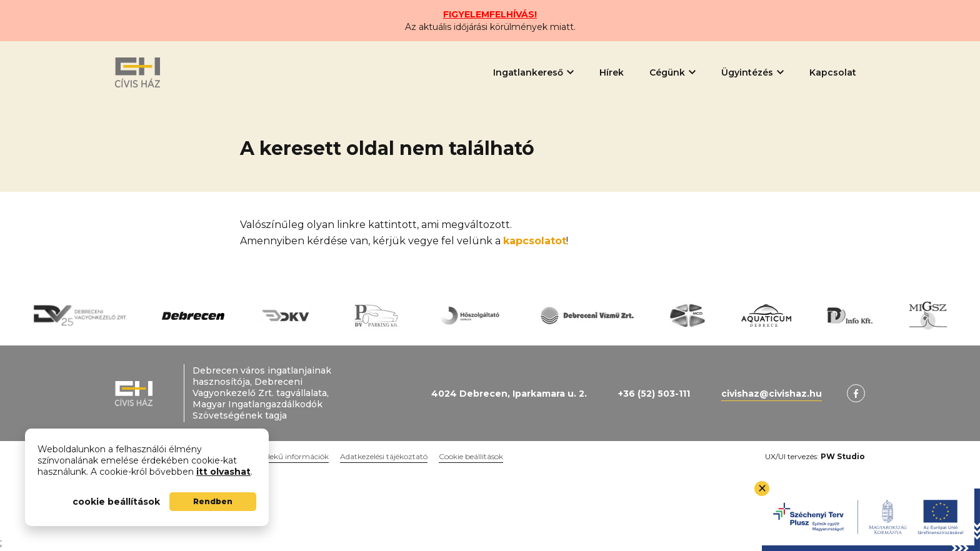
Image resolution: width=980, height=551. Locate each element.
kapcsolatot (535, 241)
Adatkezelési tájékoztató (384, 456)
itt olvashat (223, 472)
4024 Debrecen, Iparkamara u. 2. (509, 394)
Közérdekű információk (287, 456)
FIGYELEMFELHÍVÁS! (490, 14)
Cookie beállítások (471, 456)
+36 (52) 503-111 (654, 394)
